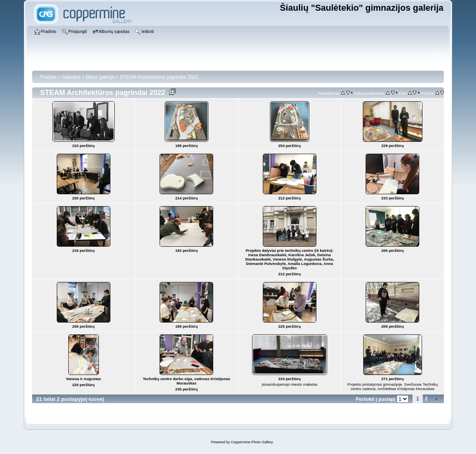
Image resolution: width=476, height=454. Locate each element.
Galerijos (71, 77)
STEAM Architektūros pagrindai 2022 (159, 77)
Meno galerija (100, 77)
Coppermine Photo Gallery (252, 442)
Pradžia (48, 77)
